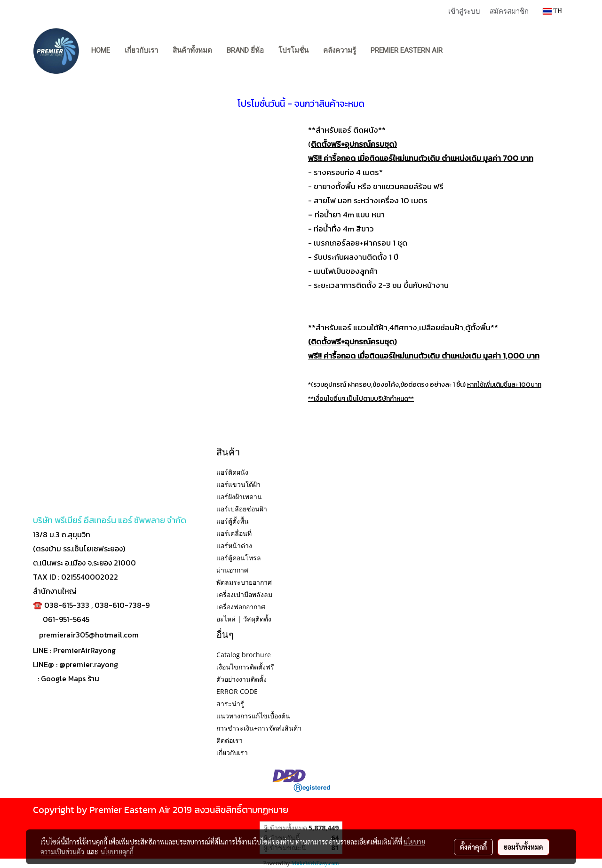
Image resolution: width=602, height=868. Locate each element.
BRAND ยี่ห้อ (245, 50)
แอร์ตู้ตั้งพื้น (233, 521)
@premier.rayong (89, 664)
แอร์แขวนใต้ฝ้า (238, 484)
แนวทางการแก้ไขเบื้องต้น (253, 716)
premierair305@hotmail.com (89, 635)
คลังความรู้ (340, 50)
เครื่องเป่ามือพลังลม (244, 594)
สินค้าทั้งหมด (192, 50)
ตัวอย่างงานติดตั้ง (242, 679)
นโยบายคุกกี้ (117, 852)
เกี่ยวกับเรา (141, 50)
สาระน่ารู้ (230, 704)
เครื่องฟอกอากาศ (241, 607)
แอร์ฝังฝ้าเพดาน (239, 497)
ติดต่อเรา (230, 740)
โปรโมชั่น (293, 50)
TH (552, 11)
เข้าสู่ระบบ (464, 11)
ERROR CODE (237, 691)
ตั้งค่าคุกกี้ (473, 847)
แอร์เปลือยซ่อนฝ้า (242, 509)
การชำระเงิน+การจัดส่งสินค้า (259, 728)
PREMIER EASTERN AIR (407, 50)
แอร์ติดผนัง (232, 472)
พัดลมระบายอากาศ (244, 582)
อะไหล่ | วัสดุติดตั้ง (244, 619)
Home (101, 50)
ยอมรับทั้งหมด (523, 847)
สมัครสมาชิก (509, 11)
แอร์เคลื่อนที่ (234, 533)
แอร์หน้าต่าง (234, 545)
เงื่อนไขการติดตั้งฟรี (245, 667)
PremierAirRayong (84, 650)
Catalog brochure (244, 655)
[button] (459, 51)
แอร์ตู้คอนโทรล (239, 558)
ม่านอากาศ (232, 570)
